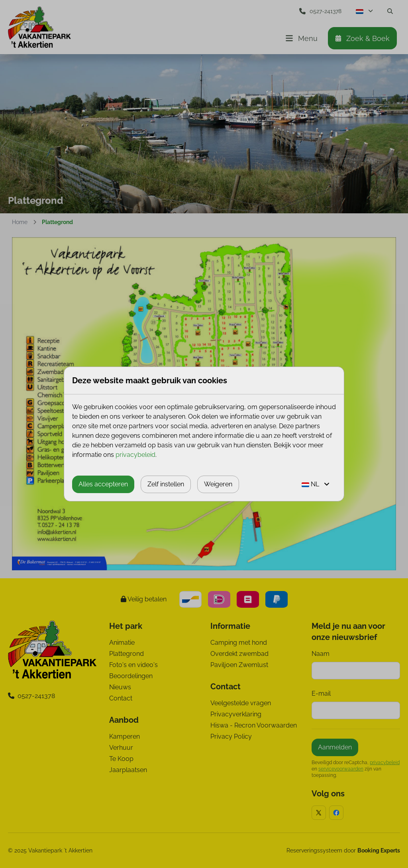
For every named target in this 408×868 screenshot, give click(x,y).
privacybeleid (135, 455)
